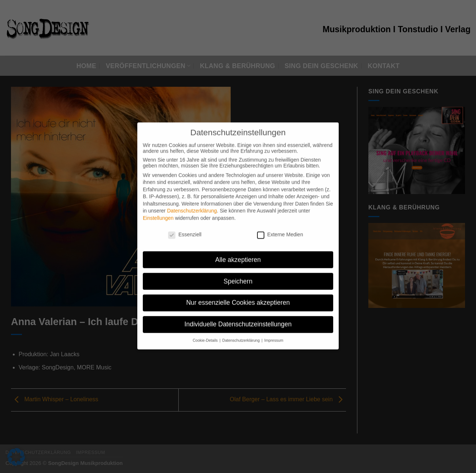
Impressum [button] (274, 335)
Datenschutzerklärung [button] (241, 335)
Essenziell (185, 230)
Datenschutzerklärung (192, 206)
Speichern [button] (238, 276)
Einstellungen (158, 213)
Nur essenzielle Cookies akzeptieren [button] (238, 298)
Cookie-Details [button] (206, 335)
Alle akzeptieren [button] (238, 254)
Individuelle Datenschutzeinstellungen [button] (238, 319)
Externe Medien (280, 230)
